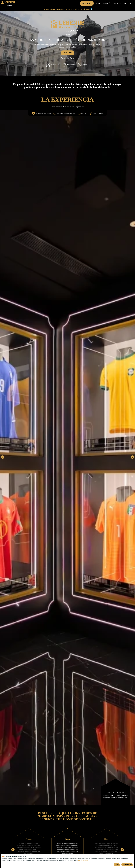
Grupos (118, 3)
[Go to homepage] (9, 3)
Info (98, 3)
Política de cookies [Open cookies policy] (83, 861)
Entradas (87, 3)
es (132, 3)
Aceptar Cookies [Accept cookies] (127, 865)
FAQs (126, 3)
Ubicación (107, 3)
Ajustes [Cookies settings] (117, 865)
